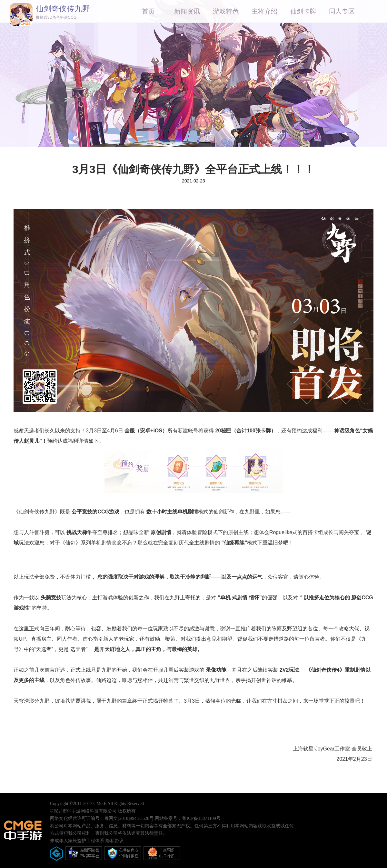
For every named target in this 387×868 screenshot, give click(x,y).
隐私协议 (114, 841)
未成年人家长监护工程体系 (77, 841)
